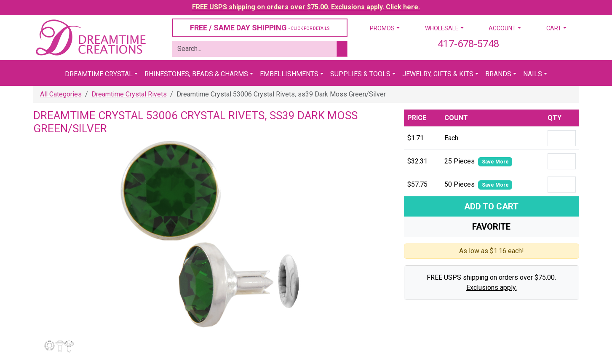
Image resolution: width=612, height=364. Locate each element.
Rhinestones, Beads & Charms (196, 74)
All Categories (61, 94)
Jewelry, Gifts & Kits (438, 74)
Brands (498, 74)
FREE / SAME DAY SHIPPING (260, 28)
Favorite (491, 227)
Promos (382, 28)
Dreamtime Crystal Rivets (129, 94)
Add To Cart (491, 206)
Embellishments (289, 74)
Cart (554, 28)
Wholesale (442, 28)
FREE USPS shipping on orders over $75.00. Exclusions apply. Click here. (306, 7)
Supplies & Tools (360, 74)
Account (502, 28)
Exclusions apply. (492, 288)
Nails (533, 74)
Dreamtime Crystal (99, 74)
